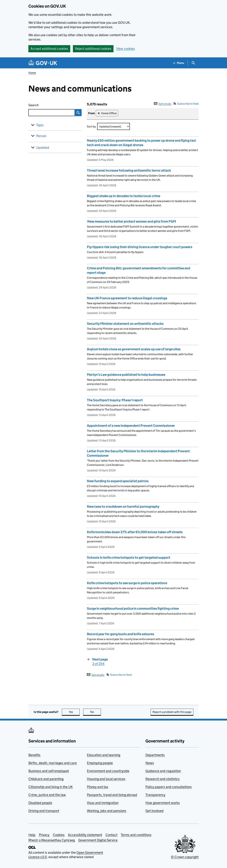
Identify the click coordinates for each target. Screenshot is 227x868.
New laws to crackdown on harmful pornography (123, 507)
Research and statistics (163, 779)
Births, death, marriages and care (53, 763)
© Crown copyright (185, 857)
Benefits (34, 755)
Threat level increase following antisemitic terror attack (129, 170)
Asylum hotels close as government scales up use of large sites (134, 349)
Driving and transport (44, 811)
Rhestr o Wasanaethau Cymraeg (52, 840)
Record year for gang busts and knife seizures (121, 634)
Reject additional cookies (93, 49)
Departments (155, 755)
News (150, 763)
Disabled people (40, 803)
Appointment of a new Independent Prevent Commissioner (131, 426)
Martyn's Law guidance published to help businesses (126, 375)
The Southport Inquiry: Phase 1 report (115, 400)
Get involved (154, 811)
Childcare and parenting (46, 779)
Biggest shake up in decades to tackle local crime (124, 196)
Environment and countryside (108, 771)
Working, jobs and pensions (107, 811)
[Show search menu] (193, 63)
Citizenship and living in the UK (51, 787)
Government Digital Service (98, 840)
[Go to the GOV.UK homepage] (43, 63)
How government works (163, 803)
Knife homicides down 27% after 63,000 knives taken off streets (135, 532)
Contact (111, 835)
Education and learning (104, 755)
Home (32, 73)
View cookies (126, 49)
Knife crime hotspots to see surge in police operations (127, 583)
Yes (74, 712)
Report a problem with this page (172, 712)
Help (32, 835)
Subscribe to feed (186, 104)
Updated (43, 148)
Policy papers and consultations (169, 787)
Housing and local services (106, 779)
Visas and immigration (103, 803)
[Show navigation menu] (179, 63)
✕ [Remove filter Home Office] (99, 113)
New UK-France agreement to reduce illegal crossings (127, 298)
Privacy (44, 835)
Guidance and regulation (163, 771)
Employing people (100, 763)
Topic (40, 125)
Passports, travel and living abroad (112, 795)
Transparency (155, 795)
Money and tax (98, 787)
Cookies (59, 835)
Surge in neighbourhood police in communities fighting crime (133, 609)
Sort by (91, 127)
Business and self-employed (49, 771)
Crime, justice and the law (47, 795)
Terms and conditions (136, 835)
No (96, 712)
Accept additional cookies (49, 49)
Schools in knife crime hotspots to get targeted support (129, 558)
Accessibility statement (85, 835)
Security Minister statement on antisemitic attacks (125, 324)
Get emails (163, 104)
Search (46, 104)
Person (41, 136)
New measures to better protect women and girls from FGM (131, 221)
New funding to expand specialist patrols (118, 481)
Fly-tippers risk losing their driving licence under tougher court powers (140, 247)
